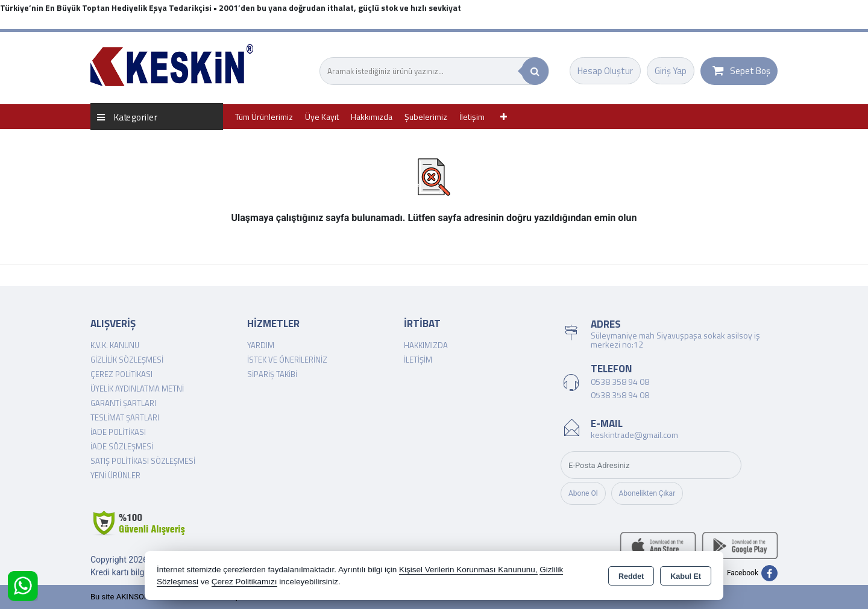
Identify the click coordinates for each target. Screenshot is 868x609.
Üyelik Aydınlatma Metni (137, 389)
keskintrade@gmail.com (634, 435)
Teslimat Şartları (125, 417)
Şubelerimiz (426, 117)
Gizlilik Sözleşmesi (127, 360)
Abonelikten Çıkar (647, 493)
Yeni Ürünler (115, 475)
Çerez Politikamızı (244, 582)
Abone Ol (583, 493)
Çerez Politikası (121, 374)
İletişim (472, 117)
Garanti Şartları (123, 403)
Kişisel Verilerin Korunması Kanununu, (468, 570)
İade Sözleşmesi (122, 446)
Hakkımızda (372, 117)
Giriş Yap (671, 71)
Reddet (631, 576)
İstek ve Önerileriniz (287, 360)
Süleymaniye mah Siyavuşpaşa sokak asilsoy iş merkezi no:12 (675, 340)
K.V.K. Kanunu (115, 345)
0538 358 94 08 (620, 382)
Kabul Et (686, 576)
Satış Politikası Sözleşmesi (143, 461)
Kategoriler (127, 117)
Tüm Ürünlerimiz (264, 117)
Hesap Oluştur (605, 71)
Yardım (261, 345)
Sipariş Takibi (272, 374)
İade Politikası (118, 432)
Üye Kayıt (322, 117)
